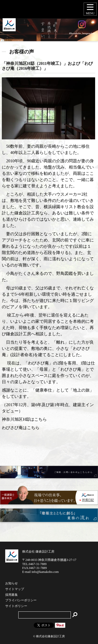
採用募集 (11, 595)
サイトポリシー (16, 606)
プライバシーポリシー (21, 600)
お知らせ (11, 584)
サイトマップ (15, 589)
